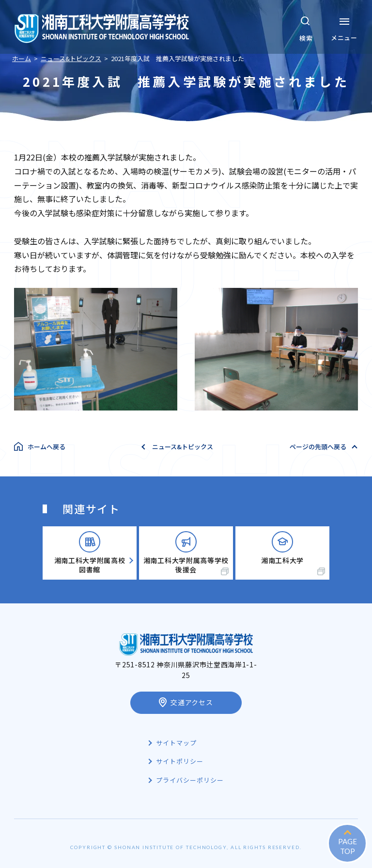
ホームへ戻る (46, 447)
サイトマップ (176, 743)
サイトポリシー (180, 761)
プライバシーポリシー (190, 780)
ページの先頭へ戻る (318, 447)
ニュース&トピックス (183, 447)
